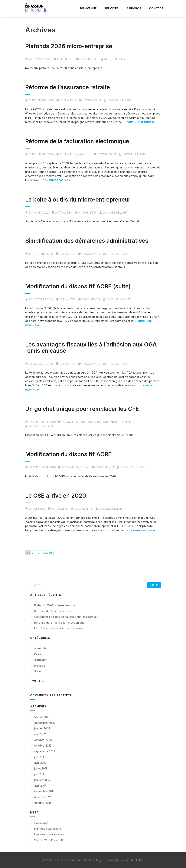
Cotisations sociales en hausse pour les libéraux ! (66, 617)
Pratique (84, 154)
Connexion (41, 823)
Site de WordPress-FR (49, 840)
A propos (134, 8)
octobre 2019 (43, 746)
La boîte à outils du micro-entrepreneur (78, 199)
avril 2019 (40, 763)
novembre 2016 (44, 797)
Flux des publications (48, 829)
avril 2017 (40, 786)
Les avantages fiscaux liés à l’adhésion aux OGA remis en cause (91, 348)
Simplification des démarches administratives (87, 241)
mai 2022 (40, 734)
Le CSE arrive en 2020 (56, 496)
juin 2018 (40, 774)
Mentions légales (95, 860)
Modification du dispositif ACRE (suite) (78, 286)
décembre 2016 (44, 791)
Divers (38, 654)
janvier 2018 (42, 780)
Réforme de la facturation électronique (77, 141)
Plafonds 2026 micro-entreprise (69, 46)
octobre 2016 (43, 803)
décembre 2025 (45, 723)
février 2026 (42, 717)
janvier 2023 (42, 728)
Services (112, 8)
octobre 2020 (43, 740)
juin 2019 (40, 757)
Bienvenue (88, 8)
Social (85, 467)
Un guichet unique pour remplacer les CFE (82, 409)
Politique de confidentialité (126, 860)
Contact (156, 8)
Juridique (87, 422)
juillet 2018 (41, 768)
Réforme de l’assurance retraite (68, 87)
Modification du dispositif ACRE (68, 454)
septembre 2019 (45, 751)
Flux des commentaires (49, 834)
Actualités (65, 59)
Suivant (48, 553)
